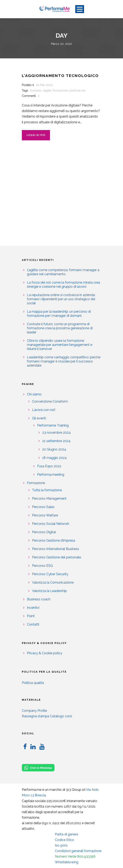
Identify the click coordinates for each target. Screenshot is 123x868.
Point (31, 616)
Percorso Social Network (51, 524)
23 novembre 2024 (57, 433)
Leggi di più (36, 135)
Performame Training (53, 425)
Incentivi (33, 608)
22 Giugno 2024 (54, 449)
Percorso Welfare (45, 515)
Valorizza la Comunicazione (53, 582)
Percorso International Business (56, 549)
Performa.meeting (51, 475)
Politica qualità (33, 683)
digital (47, 91)
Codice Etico (64, 840)
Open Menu (80, 9)
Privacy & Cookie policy (45, 653)
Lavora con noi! (44, 410)
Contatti (33, 624)
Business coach (39, 599)
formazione (60, 91)
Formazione (36, 483)
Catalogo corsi (61, 716)
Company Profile (34, 711)
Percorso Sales (43, 507)
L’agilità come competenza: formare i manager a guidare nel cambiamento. (63, 272)
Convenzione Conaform (50, 401)
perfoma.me (77, 91)
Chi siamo (34, 394)
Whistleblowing (67, 862)
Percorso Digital (44, 532)
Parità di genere (66, 834)
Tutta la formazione (47, 490)
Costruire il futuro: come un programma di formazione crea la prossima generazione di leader (60, 328)
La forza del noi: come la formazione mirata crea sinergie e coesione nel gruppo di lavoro (63, 285)
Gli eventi (39, 418)
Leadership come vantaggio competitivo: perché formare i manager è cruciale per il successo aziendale (64, 361)
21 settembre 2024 (56, 441)
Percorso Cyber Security (50, 574)
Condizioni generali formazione (78, 851)
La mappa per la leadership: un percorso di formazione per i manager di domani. (59, 314)
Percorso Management (49, 499)
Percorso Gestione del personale (57, 557)
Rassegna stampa (35, 716)
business (36, 91)
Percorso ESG (42, 566)
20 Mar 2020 (44, 85)
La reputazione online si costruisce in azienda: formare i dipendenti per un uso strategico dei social (61, 299)
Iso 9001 (61, 845)
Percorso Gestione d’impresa (54, 540)
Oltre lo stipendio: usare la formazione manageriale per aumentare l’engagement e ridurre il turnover (60, 345)
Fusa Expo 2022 (49, 466)
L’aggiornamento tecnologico (60, 76)
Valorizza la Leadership (49, 591)
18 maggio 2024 (54, 458)
